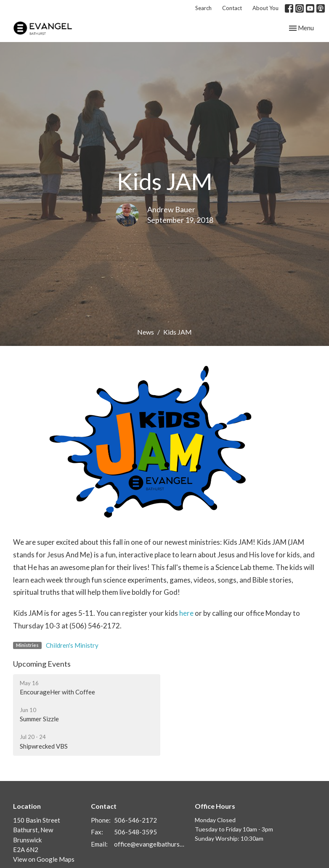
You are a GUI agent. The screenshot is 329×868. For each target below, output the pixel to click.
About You (265, 8)
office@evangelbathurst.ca (150, 844)
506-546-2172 (135, 820)
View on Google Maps (44, 859)
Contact (232, 8)
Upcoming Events (42, 664)
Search (203, 8)
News (146, 332)
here (186, 613)
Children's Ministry (72, 645)
